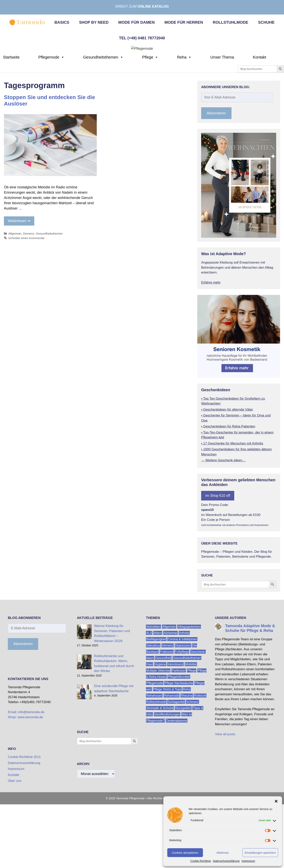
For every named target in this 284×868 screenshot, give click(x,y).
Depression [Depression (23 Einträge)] (183, 711)
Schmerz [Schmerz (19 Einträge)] (192, 767)
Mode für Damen (137, 22)
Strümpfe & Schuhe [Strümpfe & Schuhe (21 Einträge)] (160, 774)
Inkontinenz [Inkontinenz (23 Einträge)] (175, 730)
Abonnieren (216, 178)
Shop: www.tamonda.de (25, 783)
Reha (184, 123)
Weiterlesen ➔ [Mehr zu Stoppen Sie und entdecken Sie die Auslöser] (19, 286)
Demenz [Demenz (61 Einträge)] (168, 711)
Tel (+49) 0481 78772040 (142, 38)
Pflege (150, 123)
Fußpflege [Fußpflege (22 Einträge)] (182, 717)
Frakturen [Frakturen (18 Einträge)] (166, 717)
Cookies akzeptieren (185, 853)
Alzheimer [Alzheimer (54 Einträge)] (170, 698)
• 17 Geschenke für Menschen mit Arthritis (232, 509)
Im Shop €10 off (218, 561)
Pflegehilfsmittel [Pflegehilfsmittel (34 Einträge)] (179, 742)
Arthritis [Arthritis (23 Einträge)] (184, 698)
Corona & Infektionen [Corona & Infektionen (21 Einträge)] (182, 705)
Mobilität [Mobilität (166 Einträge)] (191, 730)
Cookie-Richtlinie (201, 861)
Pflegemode (51, 123)
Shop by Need (94, 22)
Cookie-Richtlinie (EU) (24, 822)
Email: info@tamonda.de (26, 778)
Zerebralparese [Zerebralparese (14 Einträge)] (177, 786)
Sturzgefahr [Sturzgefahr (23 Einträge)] (183, 774)
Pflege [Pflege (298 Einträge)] (191, 736)
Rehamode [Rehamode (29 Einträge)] (171, 761)
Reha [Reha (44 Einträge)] (187, 755)
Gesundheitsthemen (103, 123)
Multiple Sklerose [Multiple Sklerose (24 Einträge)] (158, 736)
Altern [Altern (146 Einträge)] (158, 698)
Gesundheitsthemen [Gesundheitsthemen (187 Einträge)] (187, 723)
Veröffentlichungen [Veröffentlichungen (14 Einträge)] (167, 780)
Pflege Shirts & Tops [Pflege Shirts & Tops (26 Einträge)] (167, 755)
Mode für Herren (184, 22)
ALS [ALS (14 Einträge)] (149, 698)
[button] (276, 801)
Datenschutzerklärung (226, 861)
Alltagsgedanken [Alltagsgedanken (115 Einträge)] (189, 692)
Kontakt (260, 123)
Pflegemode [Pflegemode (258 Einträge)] (155, 748)
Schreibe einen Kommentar (26, 304)
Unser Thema (222, 123)
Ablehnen (223, 853)
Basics (62, 22)
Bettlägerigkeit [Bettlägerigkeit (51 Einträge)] (156, 705)
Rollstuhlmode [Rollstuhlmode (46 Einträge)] (156, 767)
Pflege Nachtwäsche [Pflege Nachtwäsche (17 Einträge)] (179, 748)
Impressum (248, 861)
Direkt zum (142, 6)
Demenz (29, 299)
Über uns (15, 846)
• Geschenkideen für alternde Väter (227, 475)
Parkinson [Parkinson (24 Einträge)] (179, 736)
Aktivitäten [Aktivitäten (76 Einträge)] (154, 692)
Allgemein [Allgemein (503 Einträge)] (169, 692)
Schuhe (266, 22)
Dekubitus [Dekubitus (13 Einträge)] (153, 711)
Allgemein (15, 299)
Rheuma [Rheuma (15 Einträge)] (187, 761)
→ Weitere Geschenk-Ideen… (223, 526)
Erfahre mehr (211, 348)
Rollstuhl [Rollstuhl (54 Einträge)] (200, 761)
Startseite (11, 123)
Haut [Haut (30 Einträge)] (150, 730)
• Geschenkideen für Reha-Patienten (228, 492)
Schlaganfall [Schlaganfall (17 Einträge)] (176, 767)
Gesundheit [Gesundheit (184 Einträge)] (163, 723)
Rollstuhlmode (230, 22)
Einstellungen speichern (260, 853)
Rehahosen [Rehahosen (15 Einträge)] (154, 761)
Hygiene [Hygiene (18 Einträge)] (160, 730)
